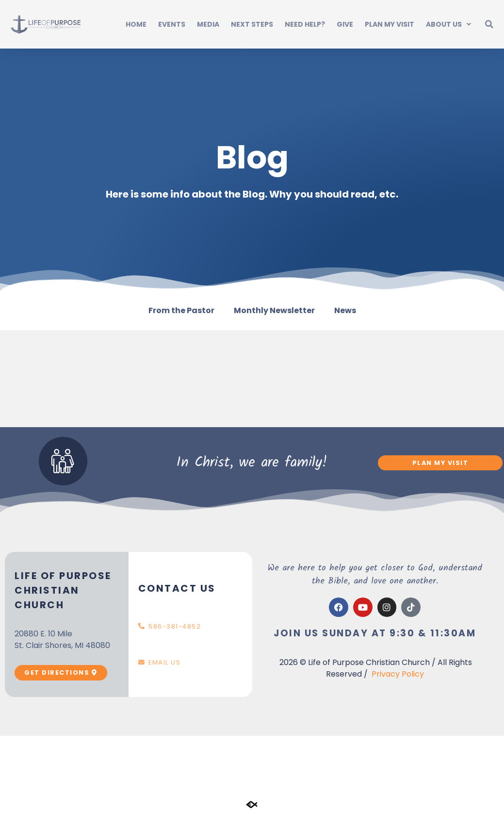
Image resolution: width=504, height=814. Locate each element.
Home (136, 24)
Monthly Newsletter (274, 310)
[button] (489, 24)
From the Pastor (181, 310)
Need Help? (305, 24)
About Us (448, 24)
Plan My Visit (390, 24)
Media (208, 24)
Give (345, 24)
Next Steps (252, 24)
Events (172, 24)
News (345, 310)
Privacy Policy (398, 674)
